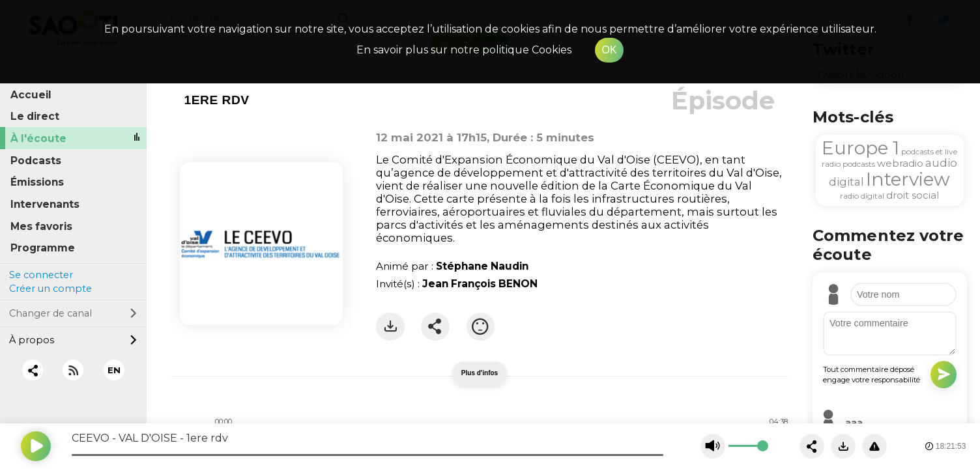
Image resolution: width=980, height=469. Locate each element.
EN (114, 370)
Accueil (31, 95)
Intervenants (45, 204)
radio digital (862, 196)
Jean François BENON (480, 284)
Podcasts (36, 161)
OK (609, 50)
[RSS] (73, 370)
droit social (913, 195)
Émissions (37, 182)
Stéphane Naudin (482, 266)
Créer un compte (50, 289)
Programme (43, 248)
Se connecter (41, 275)
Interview (908, 179)
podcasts (859, 164)
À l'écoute (38, 138)
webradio (900, 163)
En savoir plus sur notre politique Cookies (464, 50)
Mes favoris (41, 226)
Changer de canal (73, 313)
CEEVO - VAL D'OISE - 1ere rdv (150, 438)
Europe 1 (860, 148)
